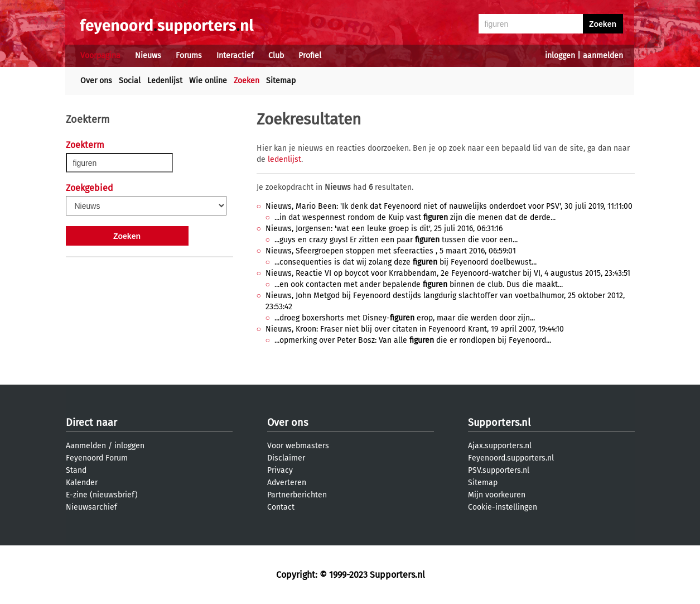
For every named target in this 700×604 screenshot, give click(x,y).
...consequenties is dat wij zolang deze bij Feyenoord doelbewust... (405, 262)
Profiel (310, 56)
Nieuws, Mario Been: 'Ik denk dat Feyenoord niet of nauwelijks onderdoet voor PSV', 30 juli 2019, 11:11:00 (449, 206)
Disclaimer (286, 458)
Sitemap (281, 81)
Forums (189, 56)
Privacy (280, 470)
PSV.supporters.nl (499, 470)
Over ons (96, 81)
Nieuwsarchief (91, 507)
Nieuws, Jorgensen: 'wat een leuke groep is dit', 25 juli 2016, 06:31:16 (384, 229)
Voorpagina (100, 56)
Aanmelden (86, 446)
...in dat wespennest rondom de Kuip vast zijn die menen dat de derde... (415, 217)
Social (130, 81)
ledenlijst (284, 159)
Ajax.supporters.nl (500, 446)
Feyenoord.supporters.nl (511, 458)
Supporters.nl (499, 423)
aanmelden (603, 56)
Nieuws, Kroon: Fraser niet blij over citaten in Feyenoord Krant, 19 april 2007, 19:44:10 (415, 329)
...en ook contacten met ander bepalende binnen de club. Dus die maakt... (419, 284)
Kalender (82, 483)
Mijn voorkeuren (497, 495)
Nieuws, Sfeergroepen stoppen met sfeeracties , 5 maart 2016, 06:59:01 (391, 251)
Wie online (208, 81)
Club (276, 56)
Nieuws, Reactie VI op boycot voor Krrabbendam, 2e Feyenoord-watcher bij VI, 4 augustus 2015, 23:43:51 (448, 273)
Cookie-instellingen (503, 507)
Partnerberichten (297, 495)
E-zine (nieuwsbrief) (102, 495)
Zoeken (247, 81)
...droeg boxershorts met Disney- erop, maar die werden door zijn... (405, 318)
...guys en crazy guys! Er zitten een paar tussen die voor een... (396, 240)
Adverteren (287, 483)
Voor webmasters (298, 446)
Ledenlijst (165, 81)
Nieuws (148, 56)
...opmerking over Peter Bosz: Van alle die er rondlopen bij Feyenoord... (413, 340)
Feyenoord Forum (97, 458)
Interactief (235, 56)
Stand (76, 470)
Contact (281, 507)
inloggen (560, 56)
